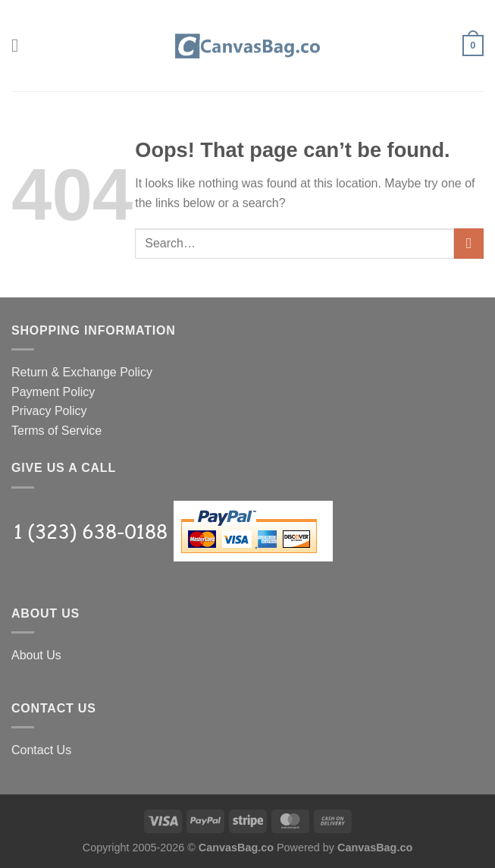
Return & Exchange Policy (82, 372)
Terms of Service (56, 431)
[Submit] (469, 243)
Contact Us (41, 750)
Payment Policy (53, 392)
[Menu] (20, 45)
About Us (36, 655)
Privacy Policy (49, 411)
